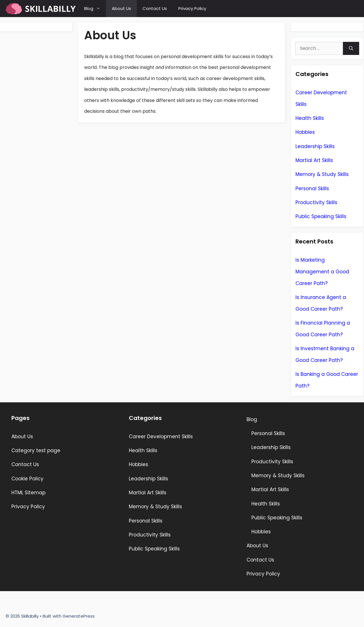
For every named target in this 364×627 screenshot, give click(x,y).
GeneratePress (79, 616)
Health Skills (310, 118)
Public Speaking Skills (321, 216)
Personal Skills (312, 188)
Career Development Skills (161, 437)
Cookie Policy (27, 479)
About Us (121, 8)
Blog (95, 9)
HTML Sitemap (28, 493)
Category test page (36, 450)
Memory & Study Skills (322, 174)
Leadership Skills (315, 146)
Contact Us (155, 8)
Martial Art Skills (314, 160)
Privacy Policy (192, 8)
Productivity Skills (316, 202)
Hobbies (305, 132)
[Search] (351, 48)
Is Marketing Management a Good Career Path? (322, 272)
